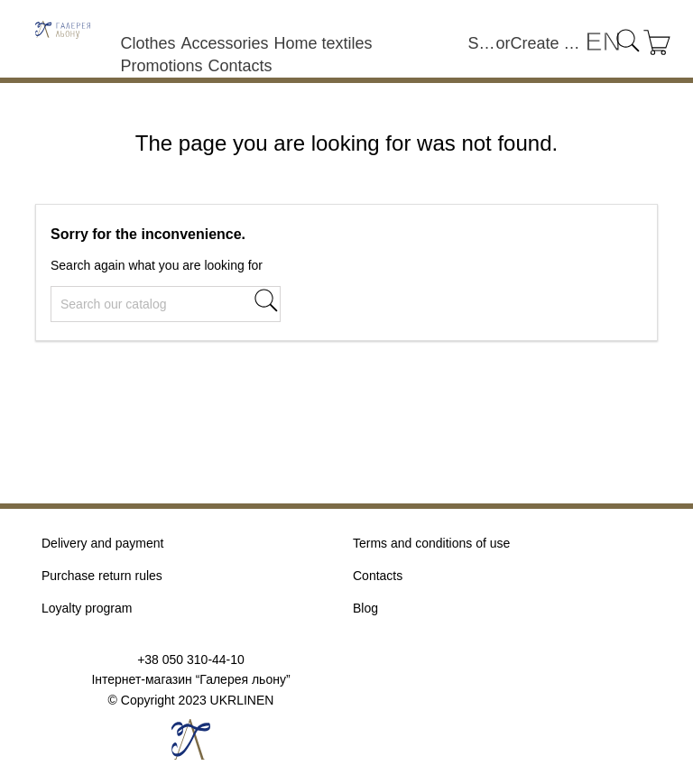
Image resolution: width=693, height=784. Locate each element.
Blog (365, 608)
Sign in (482, 43)
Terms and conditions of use (431, 543)
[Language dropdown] (603, 43)
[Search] (166, 304)
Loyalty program (87, 608)
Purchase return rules (102, 576)
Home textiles (323, 43)
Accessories (224, 43)
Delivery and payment (102, 543)
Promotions (161, 66)
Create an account (548, 43)
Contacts (240, 66)
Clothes (148, 43)
